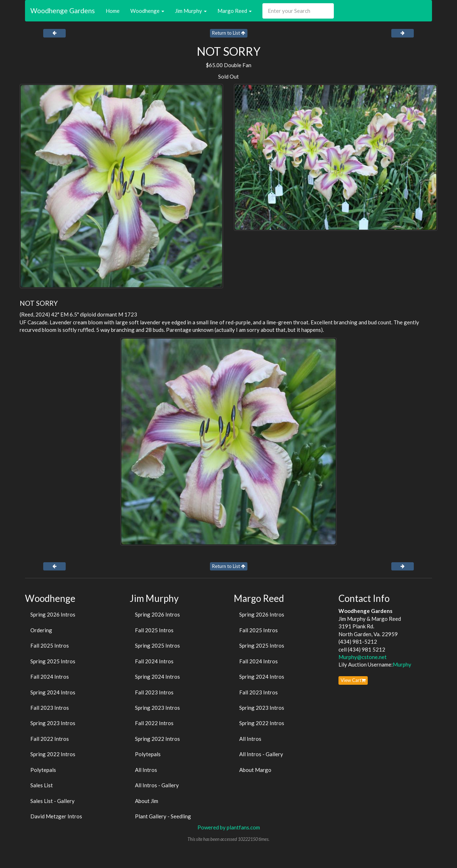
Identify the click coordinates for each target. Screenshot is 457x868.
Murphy (402, 664)
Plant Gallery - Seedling (163, 816)
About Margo (255, 770)
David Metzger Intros (56, 816)
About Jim (147, 801)
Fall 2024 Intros (50, 677)
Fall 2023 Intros (50, 708)
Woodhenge (147, 11)
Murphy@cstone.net (363, 657)
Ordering (41, 630)
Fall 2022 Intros (50, 739)
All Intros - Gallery (157, 785)
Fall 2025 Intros (50, 645)
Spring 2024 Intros (53, 692)
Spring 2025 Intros (53, 661)
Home (113, 11)
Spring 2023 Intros (53, 723)
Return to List (229, 33)
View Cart (353, 680)
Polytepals (43, 770)
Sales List (42, 785)
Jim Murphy (191, 11)
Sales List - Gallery (52, 801)
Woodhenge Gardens (63, 11)
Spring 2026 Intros (53, 614)
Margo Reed (235, 11)
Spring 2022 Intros (53, 754)
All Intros (146, 770)
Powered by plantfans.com (229, 827)
